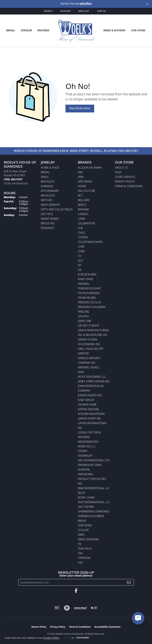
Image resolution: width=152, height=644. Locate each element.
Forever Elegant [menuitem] (90, 288)
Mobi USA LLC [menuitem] (87, 446)
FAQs (118, 172)
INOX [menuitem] (81, 372)
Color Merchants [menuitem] (90, 242)
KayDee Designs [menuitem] (88, 409)
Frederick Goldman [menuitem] (92, 307)
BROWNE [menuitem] (84, 209)
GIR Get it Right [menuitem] (89, 326)
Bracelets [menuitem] (48, 181)
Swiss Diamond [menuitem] (88, 539)
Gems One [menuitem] (85, 321)
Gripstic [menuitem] (84, 353)
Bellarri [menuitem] (84, 200)
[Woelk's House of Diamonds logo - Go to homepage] (76, 31)
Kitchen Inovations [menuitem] (91, 414)
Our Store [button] (138, 31)
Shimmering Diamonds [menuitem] (94, 511)
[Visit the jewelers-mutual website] (80, 608)
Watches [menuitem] (47, 200)
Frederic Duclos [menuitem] (89, 302)
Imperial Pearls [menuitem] (89, 367)
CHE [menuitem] (80, 228)
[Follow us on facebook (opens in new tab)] (76, 591)
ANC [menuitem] (81, 172)
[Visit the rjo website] (57, 608)
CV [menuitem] (80, 256)
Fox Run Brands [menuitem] (89, 293)
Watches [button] (43, 31)
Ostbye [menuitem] (83, 451)
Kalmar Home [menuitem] (87, 405)
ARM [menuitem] (81, 177)
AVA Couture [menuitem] (87, 191)
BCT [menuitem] (80, 195)
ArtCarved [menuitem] (85, 181)
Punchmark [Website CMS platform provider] (83, 638)
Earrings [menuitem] (47, 186)
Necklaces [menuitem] (48, 195)
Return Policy (39, 627)
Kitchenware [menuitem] (50, 191)
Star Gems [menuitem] (85, 525)
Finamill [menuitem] (84, 284)
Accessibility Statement (107, 627)
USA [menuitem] (80, 563)
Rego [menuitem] (82, 493)
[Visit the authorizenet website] (67, 608)
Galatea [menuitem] (83, 316)
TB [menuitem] (80, 544)
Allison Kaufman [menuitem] (90, 168)
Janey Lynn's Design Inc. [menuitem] (94, 381)
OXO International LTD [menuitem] (94, 460)
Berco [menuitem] (82, 205)
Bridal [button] (11, 31)
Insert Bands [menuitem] (50, 219)
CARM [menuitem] (82, 219)
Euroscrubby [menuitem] (87, 274)
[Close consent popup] (73, 638)
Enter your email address (76, 576)
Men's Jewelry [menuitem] (50, 205)
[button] (49, 11)
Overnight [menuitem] (85, 456)
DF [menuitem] (80, 265)
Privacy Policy (125, 181)
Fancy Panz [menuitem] (86, 279)
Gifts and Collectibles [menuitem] (57, 209)
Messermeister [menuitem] (88, 442)
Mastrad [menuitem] (84, 437)
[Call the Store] (13, 179)
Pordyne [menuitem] (84, 470)
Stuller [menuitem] (83, 530)
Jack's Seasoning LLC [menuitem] (92, 377)
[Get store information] (16, 184)
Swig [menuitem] (81, 535)
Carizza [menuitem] (83, 214)
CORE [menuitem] (81, 247)
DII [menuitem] (80, 270)
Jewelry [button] (26, 31)
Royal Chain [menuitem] (86, 497)
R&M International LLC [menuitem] (94, 488)
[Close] (147, 4)
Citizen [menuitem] (83, 237)
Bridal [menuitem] (45, 172)
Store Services (125, 177)
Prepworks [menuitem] (86, 474)
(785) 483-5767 (128, 151)
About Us (121, 168)
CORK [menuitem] (81, 251)
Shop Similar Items (80, 109)
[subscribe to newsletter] (129, 582)
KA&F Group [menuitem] (86, 400)
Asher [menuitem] (82, 186)
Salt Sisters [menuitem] (86, 507)
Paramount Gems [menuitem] (90, 465)
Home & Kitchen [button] (114, 31)
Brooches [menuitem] (48, 223)
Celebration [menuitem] (86, 223)
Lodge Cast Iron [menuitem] (89, 432)
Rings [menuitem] (45, 177)
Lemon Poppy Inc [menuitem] (90, 418)
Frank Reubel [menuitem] (87, 298)
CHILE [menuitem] (82, 233)
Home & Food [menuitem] (50, 168)
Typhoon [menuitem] (84, 558)
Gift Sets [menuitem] (47, 214)
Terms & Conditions (129, 186)
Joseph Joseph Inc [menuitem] (90, 395)
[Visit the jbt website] (94, 608)
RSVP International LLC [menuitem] (94, 502)
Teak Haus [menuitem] (85, 549)
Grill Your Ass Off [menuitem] (91, 349)
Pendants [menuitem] (48, 228)
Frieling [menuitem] (84, 312)
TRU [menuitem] (80, 553)
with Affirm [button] (86, 4)
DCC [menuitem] (81, 260)
